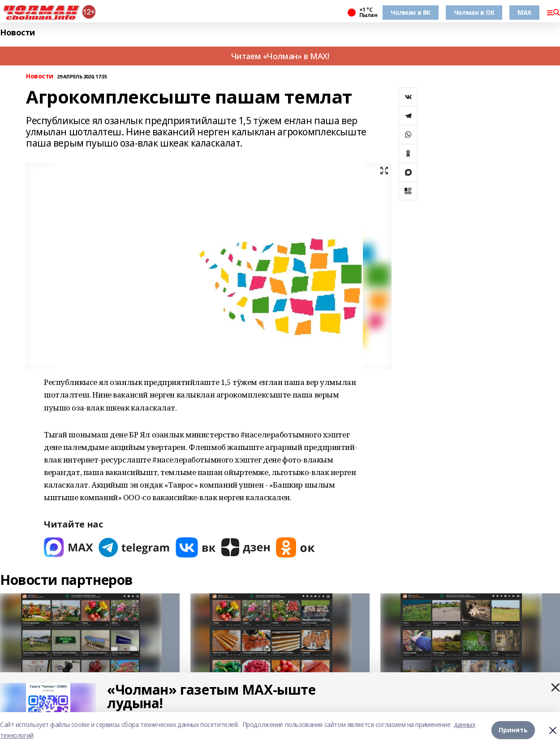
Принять (513, 730)
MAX (524, 12)
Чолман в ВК (410, 12)
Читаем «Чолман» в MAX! (280, 56)
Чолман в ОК (474, 12)
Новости (17, 32)
